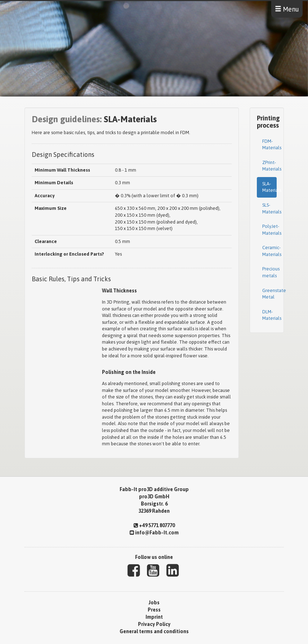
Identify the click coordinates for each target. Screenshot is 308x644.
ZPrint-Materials (269, 166)
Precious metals (269, 272)
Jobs (154, 603)
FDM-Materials (269, 145)
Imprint (154, 617)
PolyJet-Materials (269, 230)
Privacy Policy (154, 624)
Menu (287, 9)
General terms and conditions (154, 631)
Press (154, 610)
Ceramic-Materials (269, 251)
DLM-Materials (269, 315)
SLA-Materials (269, 187)
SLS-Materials (269, 208)
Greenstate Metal (269, 294)
